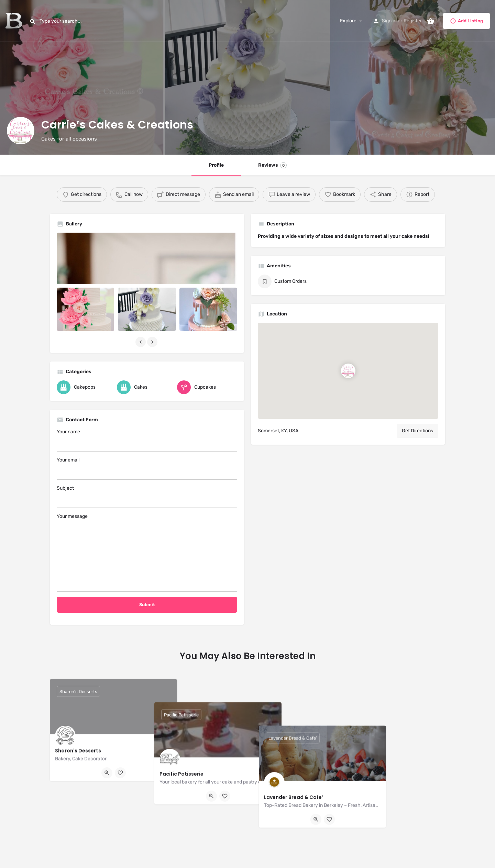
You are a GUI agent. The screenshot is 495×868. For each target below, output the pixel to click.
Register (413, 21)
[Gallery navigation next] (153, 342)
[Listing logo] (21, 131)
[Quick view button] (107, 773)
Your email (147, 468)
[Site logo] (15, 21)
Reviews (272, 165)
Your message (147, 553)
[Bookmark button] (120, 773)
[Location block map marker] (348, 371)
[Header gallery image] (82, 77)
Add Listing (466, 21)
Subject (147, 497)
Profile (216, 165)
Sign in (389, 21)
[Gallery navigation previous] (141, 342)
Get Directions (417, 431)
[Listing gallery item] (86, 309)
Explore (348, 21)
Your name (147, 440)
